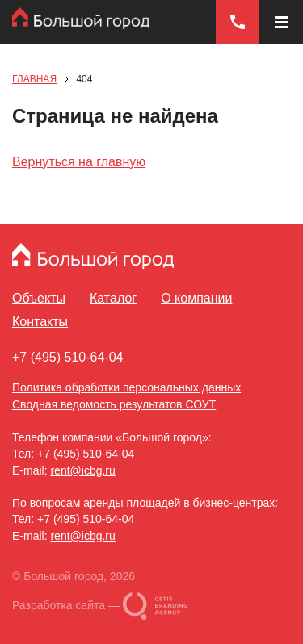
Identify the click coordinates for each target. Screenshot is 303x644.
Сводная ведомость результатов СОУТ (114, 404)
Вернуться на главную (79, 162)
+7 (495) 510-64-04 (67, 357)
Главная (34, 79)
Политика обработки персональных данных (126, 387)
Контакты (40, 322)
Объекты (39, 298)
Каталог (113, 298)
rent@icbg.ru (82, 470)
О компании (196, 298)
